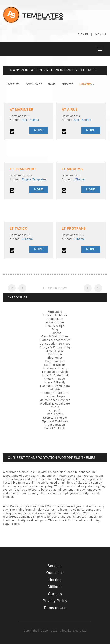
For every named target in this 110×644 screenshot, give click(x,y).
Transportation (55, 425)
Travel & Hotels (55, 428)
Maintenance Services (55, 400)
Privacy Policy (55, 601)
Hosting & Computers (55, 386)
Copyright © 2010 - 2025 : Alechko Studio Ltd (55, 631)
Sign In (83, 34)
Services (55, 566)
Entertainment (55, 361)
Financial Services (55, 372)
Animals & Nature (55, 315)
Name (52, 84)
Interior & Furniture (55, 393)
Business (55, 333)
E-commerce (55, 351)
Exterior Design (55, 365)
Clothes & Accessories (55, 340)
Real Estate (55, 414)
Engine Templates (34, 179)
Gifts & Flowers (55, 379)
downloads (34, 84)
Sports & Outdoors (55, 421)
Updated (86, 84)
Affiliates (55, 587)
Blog (55, 329)
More (39, 130)
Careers (55, 594)
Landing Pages (55, 396)
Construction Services (55, 344)
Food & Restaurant (55, 375)
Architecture (55, 319)
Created (67, 84)
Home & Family (55, 382)
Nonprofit (55, 411)
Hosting (55, 580)
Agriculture (55, 312)
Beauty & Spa (55, 326)
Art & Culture (55, 322)
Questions (55, 573)
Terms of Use (55, 608)
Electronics (55, 358)
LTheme (79, 179)
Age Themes (30, 120)
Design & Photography (55, 347)
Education (55, 354)
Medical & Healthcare (55, 404)
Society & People (55, 418)
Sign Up (101, 34)
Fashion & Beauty (55, 368)
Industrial (55, 389)
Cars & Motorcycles (55, 336)
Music (55, 407)
